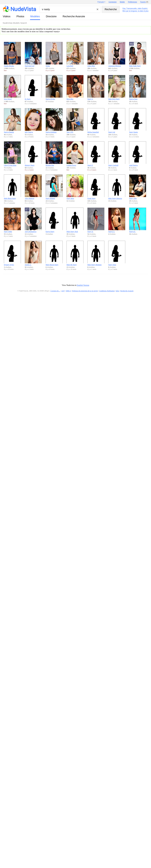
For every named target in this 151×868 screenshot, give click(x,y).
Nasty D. (96, 220)
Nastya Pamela (12, 121)
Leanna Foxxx (75, 154)
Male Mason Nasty (54, 253)
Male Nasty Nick (75, 220)
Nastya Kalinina (54, 121)
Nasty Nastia (138, 121)
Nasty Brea (75, 187)
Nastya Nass (138, 88)
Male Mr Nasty (75, 253)
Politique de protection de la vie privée (85, 291)
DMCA (68, 291)
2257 (63, 291)
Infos (118, 291)
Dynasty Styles (12, 253)
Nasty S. (96, 88)
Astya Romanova (33, 220)
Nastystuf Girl (33, 54)
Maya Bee (75, 88)
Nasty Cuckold (117, 154)
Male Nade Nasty (138, 54)
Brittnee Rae (54, 154)
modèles (35, 16)
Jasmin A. (33, 253)
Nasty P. (96, 154)
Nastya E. (138, 220)
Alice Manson (33, 187)
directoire (51, 16)
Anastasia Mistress (117, 54)
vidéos (7, 16)
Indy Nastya (33, 121)
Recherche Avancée (74, 16)
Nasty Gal (117, 121)
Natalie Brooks (12, 54)
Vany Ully (75, 121)
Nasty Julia (138, 187)
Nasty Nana (117, 253)
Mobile (122, 2)
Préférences (133, 2)
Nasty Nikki (12, 220)
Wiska (54, 54)
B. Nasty (33, 88)
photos (20, 16)
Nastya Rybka (54, 88)
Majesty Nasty (33, 154)
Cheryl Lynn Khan (12, 154)
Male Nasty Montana (96, 253)
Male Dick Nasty (117, 88)
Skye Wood (12, 88)
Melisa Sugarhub (96, 121)
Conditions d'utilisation (107, 291)
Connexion (113, 2)
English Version (83, 285)
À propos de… (55, 291)
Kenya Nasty (54, 220)
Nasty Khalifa (54, 187)
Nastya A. (117, 220)
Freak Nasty (96, 187)
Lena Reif (75, 54)
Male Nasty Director (117, 187)
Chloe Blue (96, 54)
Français (101, 2)
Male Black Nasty (12, 187)
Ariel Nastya (138, 154)
